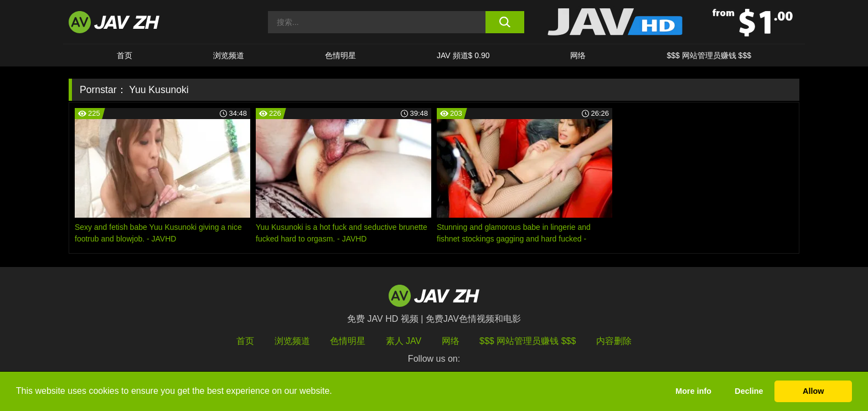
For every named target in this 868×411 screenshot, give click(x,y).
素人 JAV (404, 341)
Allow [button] (813, 391)
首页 (125, 55)
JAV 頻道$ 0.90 (463, 55)
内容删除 (614, 341)
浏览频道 (229, 55)
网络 (578, 55)
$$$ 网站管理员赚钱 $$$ (709, 55)
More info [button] (693, 391)
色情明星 (340, 55)
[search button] (505, 22)
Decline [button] (749, 391)
